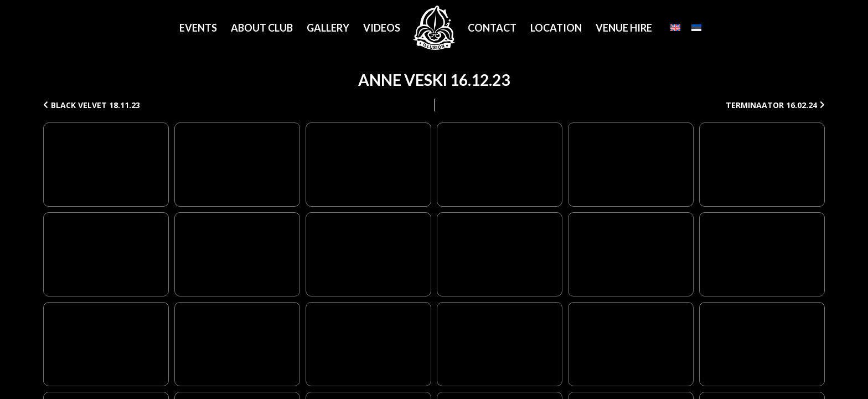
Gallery (328, 28)
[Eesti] (696, 28)
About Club (262, 28)
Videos (382, 28)
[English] (675, 28)
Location (556, 28)
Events (198, 28)
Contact (492, 28)
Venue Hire (624, 28)
